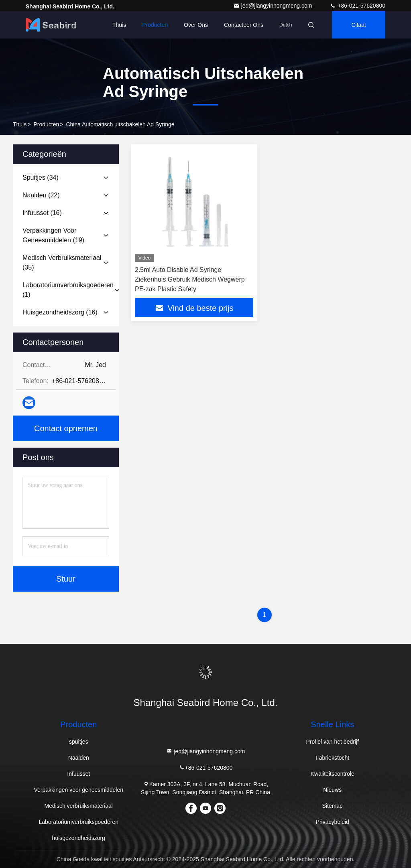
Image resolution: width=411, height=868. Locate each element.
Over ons (196, 25)
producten (46, 124)
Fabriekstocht (332, 758)
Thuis (119, 25)
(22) (41, 195)
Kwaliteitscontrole (333, 774)
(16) (42, 213)
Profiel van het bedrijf (332, 742)
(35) (62, 263)
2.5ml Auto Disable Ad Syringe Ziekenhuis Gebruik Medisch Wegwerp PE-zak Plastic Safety (190, 279)
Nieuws (332, 790)
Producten (155, 25)
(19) (53, 235)
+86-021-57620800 (357, 6)
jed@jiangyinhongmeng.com (274, 6)
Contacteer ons (244, 25)
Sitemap (333, 806)
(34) (41, 177)
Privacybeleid (333, 822)
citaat (359, 25)
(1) (68, 290)
